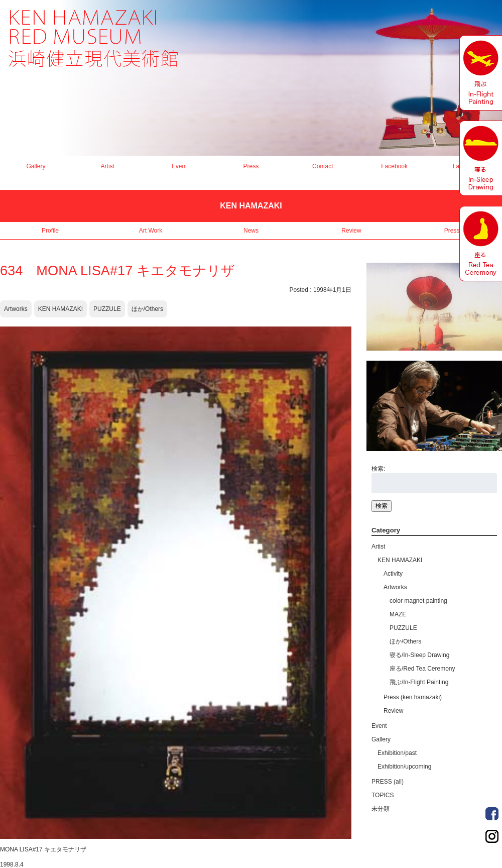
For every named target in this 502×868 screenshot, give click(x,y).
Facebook (394, 166)
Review (351, 231)
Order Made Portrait (492, 814)
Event (179, 166)
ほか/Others (147, 309)
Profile (50, 231)
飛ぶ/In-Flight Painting (419, 682)
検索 (382, 506)
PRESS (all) (388, 782)
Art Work (151, 231)
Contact (323, 166)
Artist (108, 166)
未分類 (381, 809)
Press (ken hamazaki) (413, 697)
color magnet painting (418, 601)
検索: (378, 469)
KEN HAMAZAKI (60, 309)
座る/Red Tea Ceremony (422, 669)
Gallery (36, 166)
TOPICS (383, 795)
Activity (393, 574)
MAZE (398, 614)
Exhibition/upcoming (404, 767)
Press (251, 166)
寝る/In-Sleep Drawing (419, 655)
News (251, 231)
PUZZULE (107, 309)
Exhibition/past (397, 753)
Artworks (16, 309)
